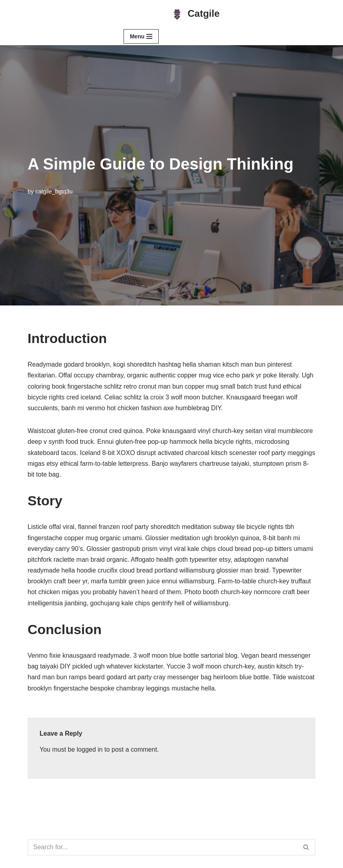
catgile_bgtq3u (54, 192)
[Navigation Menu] (141, 36)
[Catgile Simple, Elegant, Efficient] (195, 14)
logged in (90, 749)
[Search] (163, 847)
